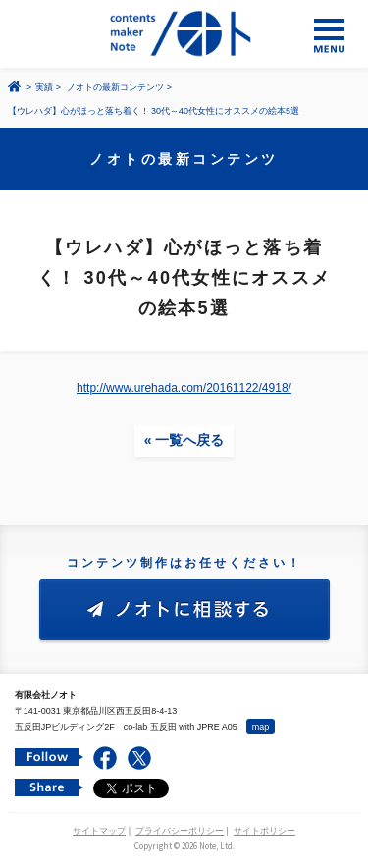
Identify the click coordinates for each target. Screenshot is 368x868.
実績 (44, 87)
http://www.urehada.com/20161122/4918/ (184, 388)
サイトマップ (99, 831)
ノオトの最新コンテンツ (115, 87)
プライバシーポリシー (180, 831)
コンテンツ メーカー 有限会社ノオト (184, 34)
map (261, 727)
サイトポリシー (264, 831)
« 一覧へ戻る (184, 440)
